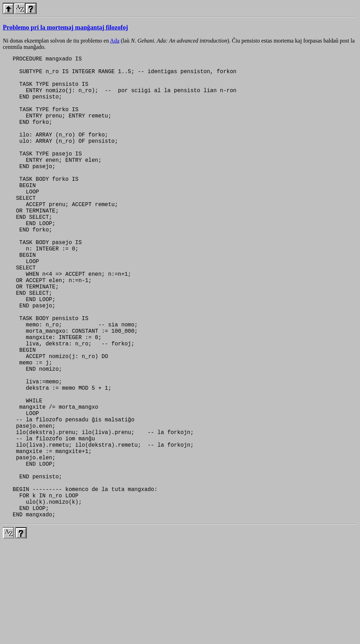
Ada (115, 41)
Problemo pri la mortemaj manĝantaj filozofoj (65, 27)
